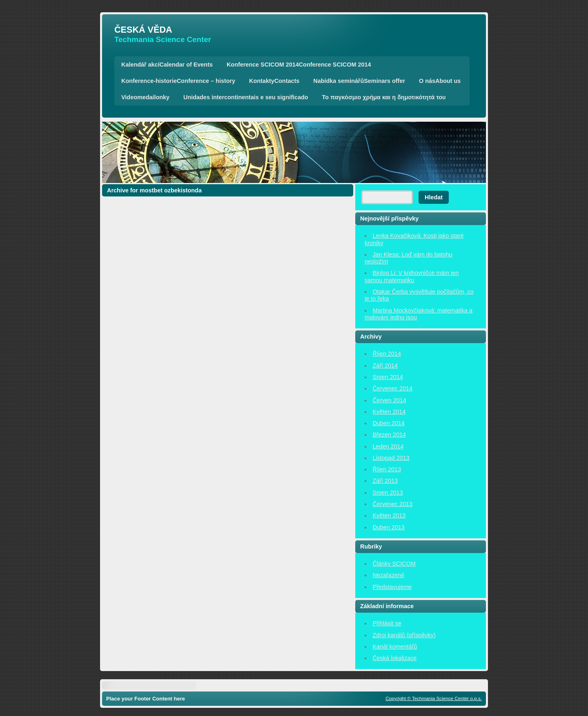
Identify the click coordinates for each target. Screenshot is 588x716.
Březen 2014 (389, 435)
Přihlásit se (387, 623)
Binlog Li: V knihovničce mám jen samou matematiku (412, 276)
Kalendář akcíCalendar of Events (167, 65)
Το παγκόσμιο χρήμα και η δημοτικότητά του (384, 97)
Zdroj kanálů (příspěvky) (404, 635)
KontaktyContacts (274, 81)
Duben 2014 (388, 423)
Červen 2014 (389, 400)
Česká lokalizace (394, 658)
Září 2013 (385, 481)
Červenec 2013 (392, 504)
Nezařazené (388, 575)
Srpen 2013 (388, 493)
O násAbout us (440, 81)
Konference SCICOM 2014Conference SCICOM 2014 (299, 65)
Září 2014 (385, 366)
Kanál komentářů (395, 647)
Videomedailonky (145, 97)
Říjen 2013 (387, 469)
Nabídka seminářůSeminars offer (359, 81)
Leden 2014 (388, 446)
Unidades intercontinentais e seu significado (246, 97)
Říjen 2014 (387, 354)
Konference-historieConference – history (178, 81)
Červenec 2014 (392, 388)
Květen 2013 (389, 515)
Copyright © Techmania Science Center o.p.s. (434, 698)
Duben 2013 (388, 527)
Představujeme (392, 587)
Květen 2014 (389, 412)
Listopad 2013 (391, 458)
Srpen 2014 (388, 377)
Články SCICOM (394, 564)
